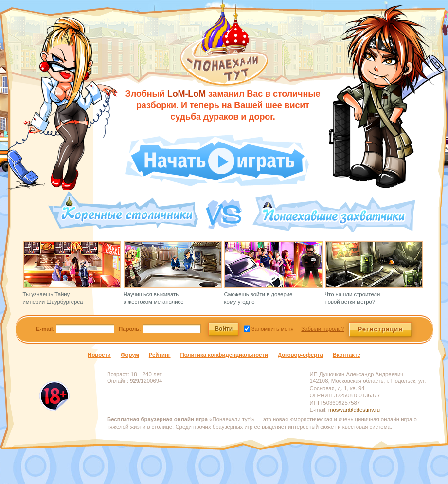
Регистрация (380, 329)
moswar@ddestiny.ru (354, 410)
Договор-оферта (300, 355)
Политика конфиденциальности (224, 355)
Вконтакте (347, 355)
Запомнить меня (272, 329)
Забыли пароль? (323, 329)
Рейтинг (160, 355)
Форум (130, 355)
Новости (99, 355)
